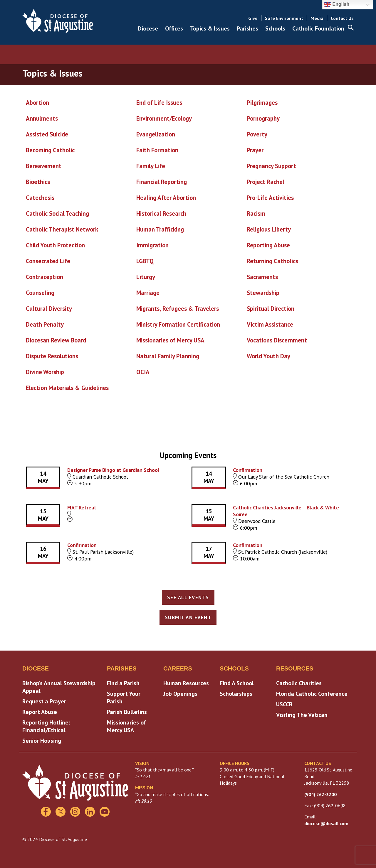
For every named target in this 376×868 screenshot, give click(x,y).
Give (253, 18)
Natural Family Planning (168, 356)
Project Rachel (266, 182)
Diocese (148, 28)
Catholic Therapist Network (62, 229)
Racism (256, 213)
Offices (174, 28)
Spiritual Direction (271, 309)
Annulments (42, 118)
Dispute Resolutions (52, 356)
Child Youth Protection (55, 245)
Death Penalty (45, 324)
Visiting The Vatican (302, 715)
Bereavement (44, 166)
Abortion (37, 103)
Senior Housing (42, 741)
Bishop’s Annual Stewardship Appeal (59, 687)
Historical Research (161, 213)
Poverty (257, 134)
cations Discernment (280, 340)
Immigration (152, 245)
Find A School (237, 683)
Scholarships (236, 694)
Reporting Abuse (268, 245)
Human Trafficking (160, 229)
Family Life (151, 166)
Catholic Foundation (318, 28)
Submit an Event (188, 617)
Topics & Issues (210, 28)
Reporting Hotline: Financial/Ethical (46, 726)
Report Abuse (40, 712)
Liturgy (146, 277)
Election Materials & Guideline (66, 388)
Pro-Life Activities (270, 198)
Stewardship (263, 293)
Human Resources (186, 683)
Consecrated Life (48, 261)
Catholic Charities (299, 683)
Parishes (247, 28)
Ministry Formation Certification (178, 324)
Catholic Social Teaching (57, 213)
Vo (250, 340)
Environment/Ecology (164, 118)
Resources (295, 668)
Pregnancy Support (271, 166)
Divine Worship (45, 372)
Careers (178, 668)
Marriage (148, 293)
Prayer (255, 150)
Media (317, 18)
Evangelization (156, 134)
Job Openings (180, 694)
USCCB (284, 704)
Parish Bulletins (127, 712)
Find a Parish (123, 683)
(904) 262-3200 (320, 794)
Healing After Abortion (166, 198)
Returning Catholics (272, 261)
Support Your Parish (124, 698)
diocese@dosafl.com (326, 823)
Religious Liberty (269, 229)
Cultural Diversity (49, 309)
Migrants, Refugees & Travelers (178, 309)
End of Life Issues (159, 103)
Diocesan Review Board (56, 340)
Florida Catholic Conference (312, 694)
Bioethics (38, 182)
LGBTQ (145, 261)
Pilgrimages (262, 103)
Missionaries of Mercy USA (170, 340)
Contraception (45, 277)
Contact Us (342, 18)
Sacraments (262, 277)
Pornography (263, 118)
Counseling (40, 293)
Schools (275, 28)
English (337, 5)
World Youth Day (268, 356)
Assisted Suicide (47, 134)
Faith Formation (157, 150)
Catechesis (40, 198)
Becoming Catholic (50, 150)
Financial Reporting (162, 182)
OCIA (143, 372)
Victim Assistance (270, 324)
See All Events (188, 597)
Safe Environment (284, 18)
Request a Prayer (44, 701)
